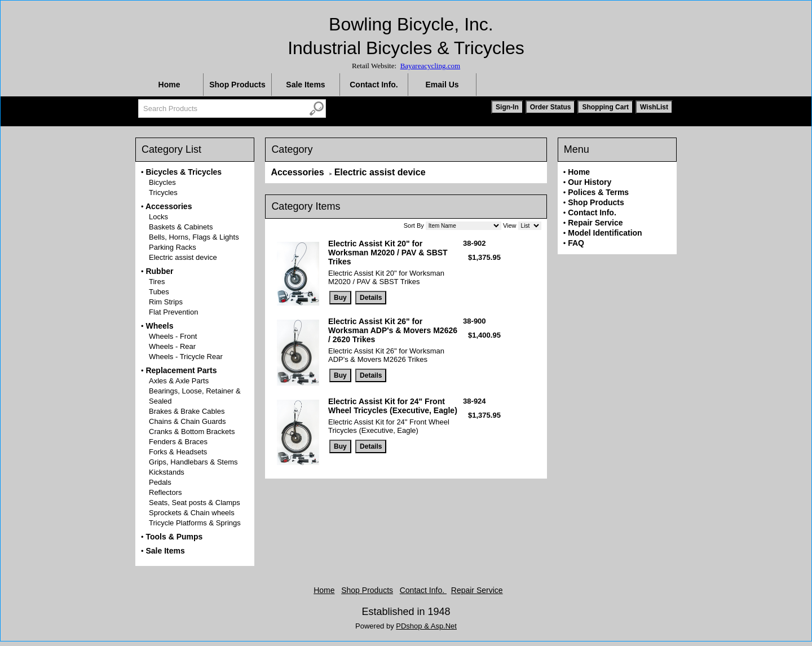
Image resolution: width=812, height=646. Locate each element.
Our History (590, 182)
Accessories (169, 206)
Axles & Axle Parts (179, 381)
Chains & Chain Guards (187, 421)
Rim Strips (166, 302)
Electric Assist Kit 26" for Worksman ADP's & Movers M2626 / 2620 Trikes (393, 330)
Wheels (159, 326)
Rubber (159, 271)
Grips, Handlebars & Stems (193, 462)
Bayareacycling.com (430, 66)
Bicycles (162, 182)
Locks (158, 217)
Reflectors (166, 492)
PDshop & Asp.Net (426, 626)
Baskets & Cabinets (181, 227)
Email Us (442, 85)
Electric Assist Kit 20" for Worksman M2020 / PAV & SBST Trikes (388, 253)
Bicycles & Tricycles (184, 172)
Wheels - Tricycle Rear (186, 357)
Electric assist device (183, 257)
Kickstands (167, 472)
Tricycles (163, 193)
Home (169, 85)
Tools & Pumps (174, 537)
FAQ (576, 243)
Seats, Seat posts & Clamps (195, 503)
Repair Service (595, 223)
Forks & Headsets (178, 452)
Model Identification (605, 233)
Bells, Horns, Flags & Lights (194, 237)
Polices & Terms (598, 192)
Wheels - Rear (172, 346)
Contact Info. (374, 85)
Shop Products (237, 85)
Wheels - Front (173, 336)
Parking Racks (173, 247)
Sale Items (305, 85)
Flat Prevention (173, 312)
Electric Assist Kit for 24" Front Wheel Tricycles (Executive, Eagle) (393, 406)
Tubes (159, 292)
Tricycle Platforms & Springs (195, 523)
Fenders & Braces (178, 442)
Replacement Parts (181, 370)
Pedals (160, 482)
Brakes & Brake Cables (187, 411)
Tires (157, 282)
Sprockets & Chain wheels (192, 513)
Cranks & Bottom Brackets (192, 432)
